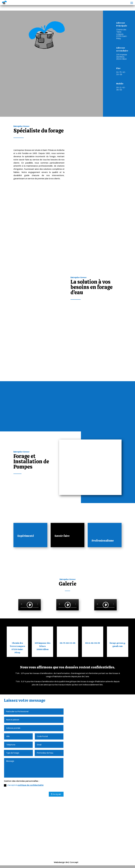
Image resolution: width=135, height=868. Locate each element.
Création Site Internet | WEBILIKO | (99, 859)
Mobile (120, 84)
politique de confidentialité (31, 780)
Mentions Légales (25, 859)
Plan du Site (73, 859)
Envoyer (56, 789)
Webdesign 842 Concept (66, 862)
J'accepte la (24, 780)
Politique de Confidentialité (51, 859)
